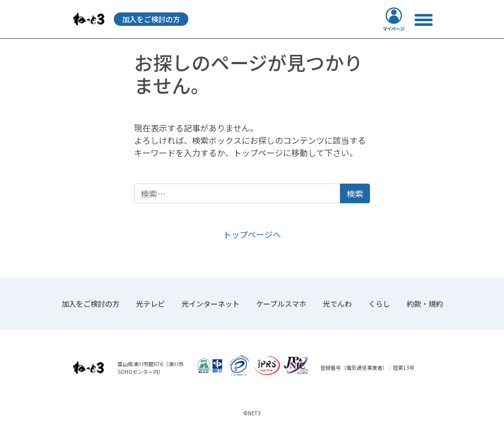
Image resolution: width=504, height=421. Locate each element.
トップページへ (252, 234)
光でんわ (337, 304)
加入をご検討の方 (151, 19)
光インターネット (211, 304)
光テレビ (151, 304)
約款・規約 (425, 304)
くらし (379, 304)
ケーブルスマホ (281, 304)
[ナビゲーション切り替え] (423, 19)
